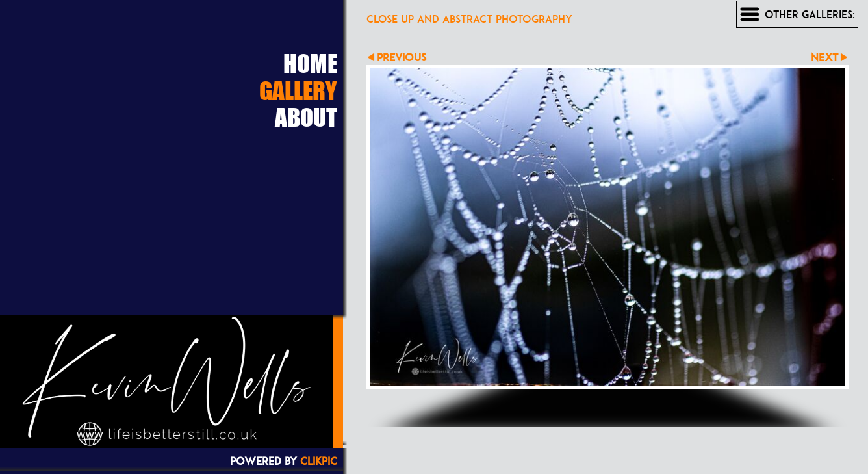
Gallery (298, 90)
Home (310, 63)
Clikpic (319, 461)
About (306, 117)
